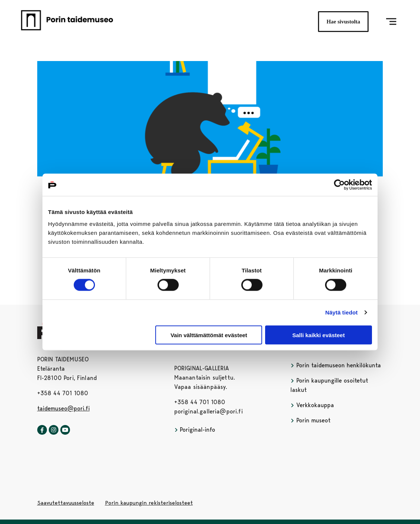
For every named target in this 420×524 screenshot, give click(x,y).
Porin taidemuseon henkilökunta (336, 365)
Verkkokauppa (312, 405)
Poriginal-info (195, 430)
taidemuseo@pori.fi (63, 408)
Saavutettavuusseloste (66, 503)
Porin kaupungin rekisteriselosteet (149, 503)
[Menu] (391, 22)
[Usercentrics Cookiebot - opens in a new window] (339, 185)
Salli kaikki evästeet (319, 335)
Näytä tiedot (342, 312)
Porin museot (311, 420)
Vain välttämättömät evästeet (209, 335)
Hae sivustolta (343, 22)
